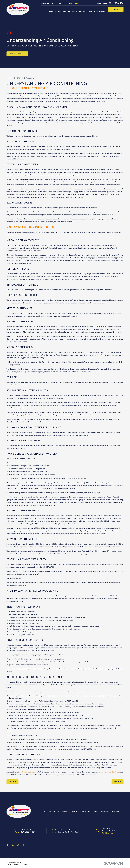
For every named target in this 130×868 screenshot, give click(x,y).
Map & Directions (107, 833)
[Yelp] (24, 845)
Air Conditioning (63, 811)
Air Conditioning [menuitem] (64, 11)
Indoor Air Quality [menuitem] (86, 11)
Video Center (116, 811)
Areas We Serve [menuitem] (100, 11)
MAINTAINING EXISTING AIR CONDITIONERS (30, 227)
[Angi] (18, 845)
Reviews (70, 3)
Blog (77, 3)
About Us (52, 811)
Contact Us (115, 9)
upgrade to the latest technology (110, 772)
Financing (60, 3)
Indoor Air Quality (86, 811)
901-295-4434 (116, 3)
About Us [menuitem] (53, 11)
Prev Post (12, 782)
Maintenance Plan (48, 3)
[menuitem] (9, 864)
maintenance (34, 772)
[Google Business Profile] (13, 845)
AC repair (24, 772)
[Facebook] (8, 845)
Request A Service (17, 54)
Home (43, 811)
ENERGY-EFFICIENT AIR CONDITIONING (27, 88)
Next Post (117, 782)
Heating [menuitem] (74, 11)
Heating (74, 811)
